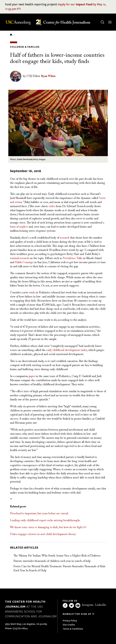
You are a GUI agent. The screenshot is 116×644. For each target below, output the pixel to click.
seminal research (19, 258)
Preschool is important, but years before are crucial (39, 514)
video (52, 206)
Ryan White (48, 76)
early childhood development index (67, 350)
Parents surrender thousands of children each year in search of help (52, 561)
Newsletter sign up (77, 614)
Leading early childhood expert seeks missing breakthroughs (45, 520)
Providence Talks (72, 258)
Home (11, 35)
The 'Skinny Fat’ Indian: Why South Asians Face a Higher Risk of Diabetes (57, 556)
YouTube (78, 605)
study (32, 293)
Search (100, 19)
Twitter (71, 605)
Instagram (88, 605)
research (65, 238)
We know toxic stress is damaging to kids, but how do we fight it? (48, 527)
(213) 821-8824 (20, 628)
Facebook (65, 605)
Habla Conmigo (24, 262)
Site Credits (69, 625)
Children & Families (25, 47)
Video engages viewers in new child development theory (43, 534)
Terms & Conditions (73, 629)
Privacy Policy (70, 621)
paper (32, 376)
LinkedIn (100, 605)
